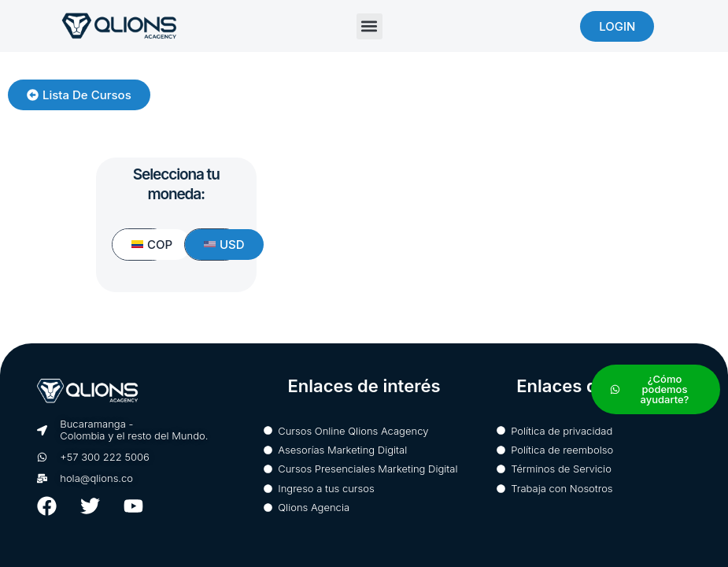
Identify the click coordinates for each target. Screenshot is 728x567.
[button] (370, 26)
